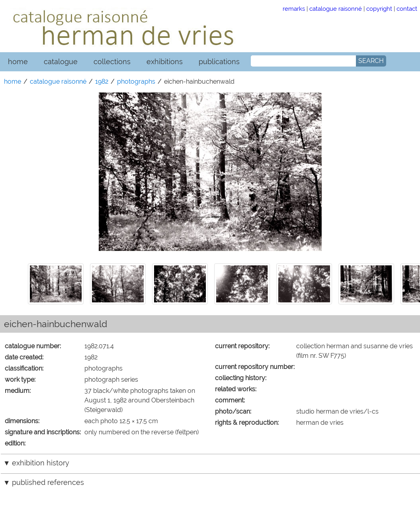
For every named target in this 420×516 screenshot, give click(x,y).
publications (219, 62)
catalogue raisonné (336, 9)
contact (407, 9)
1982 (102, 81)
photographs (136, 81)
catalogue (61, 62)
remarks (294, 9)
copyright (379, 9)
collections (112, 62)
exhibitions (165, 62)
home (18, 62)
